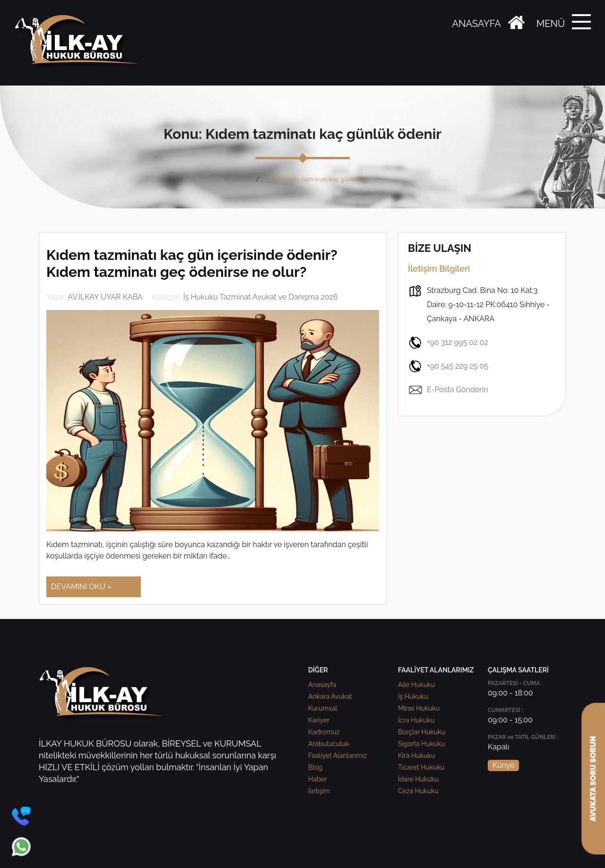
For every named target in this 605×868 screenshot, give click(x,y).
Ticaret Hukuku (421, 767)
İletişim (319, 791)
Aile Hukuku (416, 685)
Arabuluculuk (329, 744)
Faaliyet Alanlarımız (337, 756)
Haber (318, 779)
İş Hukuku (413, 696)
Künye (503, 765)
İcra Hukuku (416, 720)
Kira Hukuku (416, 756)
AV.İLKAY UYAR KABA (105, 297)
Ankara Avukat (330, 696)
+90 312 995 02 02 (448, 343)
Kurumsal (323, 708)
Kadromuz (324, 732)
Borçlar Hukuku (422, 732)
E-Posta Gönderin (448, 390)
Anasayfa (238, 179)
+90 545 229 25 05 (448, 366)
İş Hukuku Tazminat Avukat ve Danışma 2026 (261, 297)
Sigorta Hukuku (421, 744)
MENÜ (551, 24)
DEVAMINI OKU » (81, 587)
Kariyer (319, 720)
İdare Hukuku (418, 779)
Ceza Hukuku (418, 791)
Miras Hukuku (419, 708)
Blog (315, 767)
